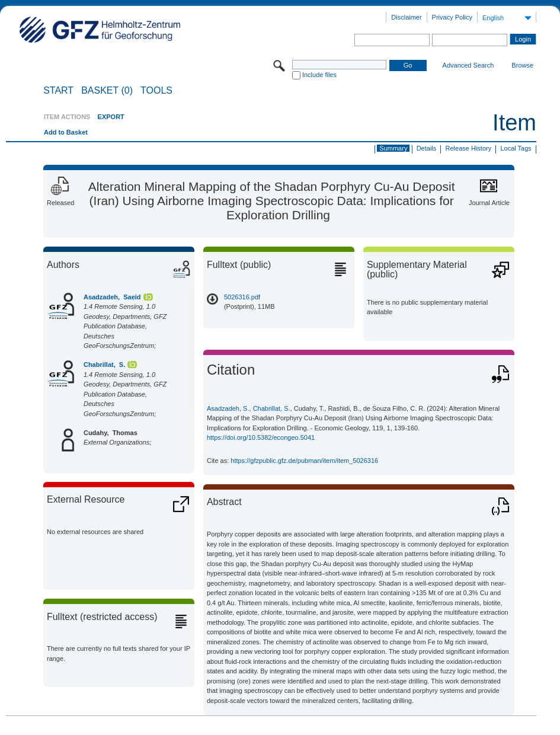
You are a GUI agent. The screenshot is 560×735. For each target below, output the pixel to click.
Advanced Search (468, 65)
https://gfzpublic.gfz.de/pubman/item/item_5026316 (304, 461)
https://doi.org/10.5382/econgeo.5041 (261, 437)
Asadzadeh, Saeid (112, 297)
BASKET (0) (107, 91)
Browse (522, 65)
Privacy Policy (452, 17)
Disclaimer (406, 17)
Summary (393, 148)
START (58, 91)
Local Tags (516, 148)
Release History (469, 148)
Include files (319, 75)
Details (427, 148)
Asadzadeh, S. (228, 408)
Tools (156, 91)
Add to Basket (66, 132)
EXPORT (111, 117)
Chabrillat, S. (104, 365)
